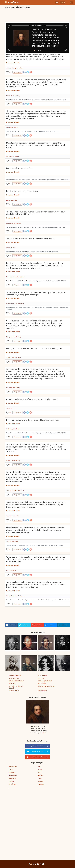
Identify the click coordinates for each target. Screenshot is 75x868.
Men (8, 516)
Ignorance (12, 337)
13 (10, 341)
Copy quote (17, 72)
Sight (13, 304)
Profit (13, 460)
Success (40, 769)
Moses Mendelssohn (13, 63)
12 (10, 135)
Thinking (18, 337)
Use (7, 223)
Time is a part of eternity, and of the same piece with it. (30, 239)
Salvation (16, 277)
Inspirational (13, 766)
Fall (7, 337)
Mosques (14, 96)
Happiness (41, 784)
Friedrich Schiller (14, 691)
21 (10, 204)
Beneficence (17, 223)
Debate (21, 68)
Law (7, 127)
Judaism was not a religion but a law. (22, 191)
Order (11, 516)
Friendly (16, 516)
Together (15, 491)
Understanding (19, 304)
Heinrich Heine (42, 691)
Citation (43, 733)
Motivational (13, 775)
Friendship (12, 772)
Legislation (9, 429)
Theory (18, 460)
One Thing (16, 429)
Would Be (21, 491)
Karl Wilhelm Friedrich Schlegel (16, 687)
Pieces (8, 248)
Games (8, 357)
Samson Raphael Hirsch (45, 681)
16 (10, 520)
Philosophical (10, 596)
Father (11, 571)
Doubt (12, 157)
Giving (11, 127)
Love (39, 766)
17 (10, 231)
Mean (8, 157)
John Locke (12, 683)
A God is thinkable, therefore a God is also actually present (32, 399)
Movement (16, 388)
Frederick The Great (15, 675)
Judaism (12, 200)
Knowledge (12, 784)
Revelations (10, 277)
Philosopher (15, 68)
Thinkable (9, 408)
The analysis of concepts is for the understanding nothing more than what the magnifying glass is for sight (36, 294)
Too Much (18, 357)
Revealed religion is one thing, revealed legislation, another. (32, 420)
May (19, 96)
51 (10, 72)
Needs (16, 127)
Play (13, 541)
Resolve (17, 157)
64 (10, 412)
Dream (40, 778)
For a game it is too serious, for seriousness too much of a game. (34, 349)
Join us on (37, 746)
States (11, 223)
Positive (11, 781)
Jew (16, 200)
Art (7, 388)
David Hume (41, 678)
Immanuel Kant (42, 675)
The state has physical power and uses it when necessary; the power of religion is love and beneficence (36, 213)
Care (17, 541)
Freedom (40, 781)
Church (8, 96)
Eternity (13, 248)
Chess (13, 357)
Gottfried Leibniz (14, 678)
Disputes (22, 596)
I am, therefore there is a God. (19, 168)
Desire (11, 388)
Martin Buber (42, 683)
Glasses (8, 304)
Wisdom (40, 775)
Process (8, 460)
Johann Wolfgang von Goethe (46, 686)
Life (39, 772)
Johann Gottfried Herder (16, 681)
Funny (11, 769)
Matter (8, 68)
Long (15, 571)
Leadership (12, 778)
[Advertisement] (37, 15)
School (17, 596)
